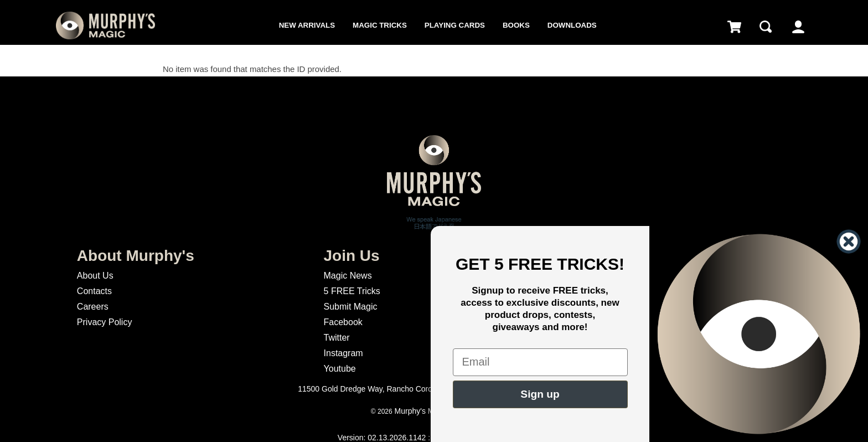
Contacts (94, 291)
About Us (95, 276)
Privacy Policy (105, 322)
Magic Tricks (380, 25)
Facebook (343, 322)
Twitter (337, 338)
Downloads (572, 25)
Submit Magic (351, 307)
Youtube (340, 369)
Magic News (348, 276)
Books (516, 25)
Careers (93, 307)
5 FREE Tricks (352, 291)
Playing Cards (455, 25)
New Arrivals (307, 25)
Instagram (343, 353)
